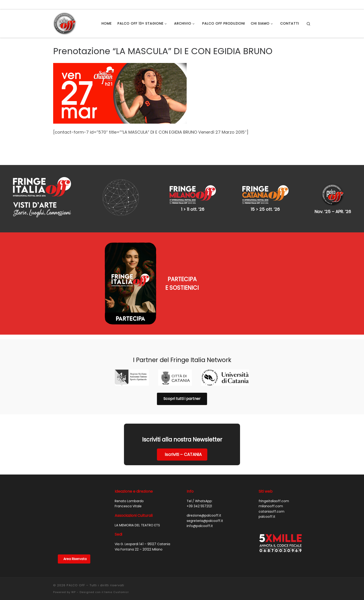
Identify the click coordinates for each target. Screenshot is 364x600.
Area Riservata (75, 559)
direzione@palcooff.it (204, 515)
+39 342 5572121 (199, 506)
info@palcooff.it (200, 526)
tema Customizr (117, 592)
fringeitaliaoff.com (274, 501)
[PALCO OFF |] (65, 23)
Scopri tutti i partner (182, 399)
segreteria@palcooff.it (205, 521)
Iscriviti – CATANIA (183, 454)
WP (73, 592)
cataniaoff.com (271, 511)
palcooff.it (267, 517)
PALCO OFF (76, 585)
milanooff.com (271, 506)
